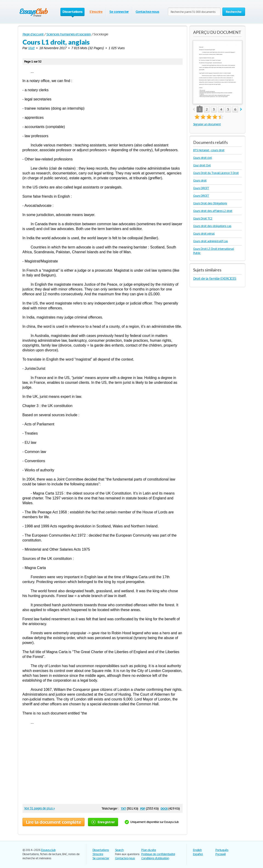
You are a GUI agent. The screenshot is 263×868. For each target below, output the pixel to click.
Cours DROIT (201, 188)
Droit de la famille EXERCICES (215, 278)
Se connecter (119, 12)
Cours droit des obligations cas (212, 226)
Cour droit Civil (202, 165)
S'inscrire (96, 12)
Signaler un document (207, 124)
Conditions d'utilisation (155, 858)
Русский (221, 854)
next (241, 110)
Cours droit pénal (204, 234)
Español (198, 854)
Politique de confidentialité (158, 854)
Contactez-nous (147, 12)
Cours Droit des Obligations (210, 203)
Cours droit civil (202, 158)
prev (194, 110)
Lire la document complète (54, 822)
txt (123, 808)
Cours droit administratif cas (211, 241)
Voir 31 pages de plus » (39, 808)
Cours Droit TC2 (203, 218)
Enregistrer (103, 822)
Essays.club (48, 850)
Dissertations (101, 850)
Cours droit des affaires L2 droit (213, 211)
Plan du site (149, 850)
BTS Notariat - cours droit (209, 150)
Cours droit (200, 181)
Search (119, 850)
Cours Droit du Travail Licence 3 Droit (216, 173)
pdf (143, 808)
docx (164, 808)
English (197, 850)
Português (222, 850)
